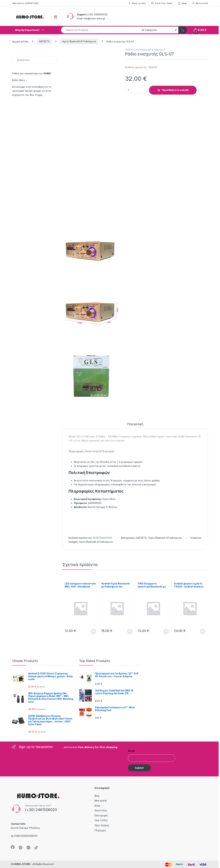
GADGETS (44, 41)
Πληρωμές (100, 830)
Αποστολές (101, 810)
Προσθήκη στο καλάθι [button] (93, 632)
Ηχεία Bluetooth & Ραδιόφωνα (79, 41)
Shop (182, 3)
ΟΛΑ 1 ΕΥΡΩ (101, 820)
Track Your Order (162, 3)
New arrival (101, 801)
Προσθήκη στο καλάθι (175, 90)
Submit (139, 768)
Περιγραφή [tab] (135, 424)
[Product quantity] (137, 90)
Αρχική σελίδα (20, 41)
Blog (97, 796)
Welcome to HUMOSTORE (25, 3)
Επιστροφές (101, 815)
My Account (200, 3)
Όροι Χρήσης (102, 825)
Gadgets (73, 542)
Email (132, 751)
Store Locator (137, 3)
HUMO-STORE (22, 864)
